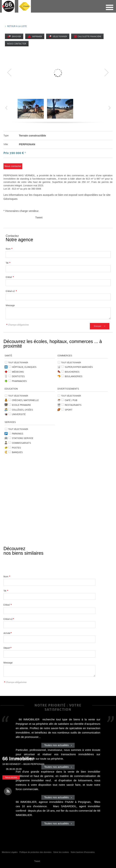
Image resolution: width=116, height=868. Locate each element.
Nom (9, 249)
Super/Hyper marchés (79, 367)
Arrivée (8, 633)
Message (10, 305)
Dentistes (18, 376)
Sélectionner (60, 36)
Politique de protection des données (35, 852)
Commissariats (21, 443)
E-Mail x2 (11, 291)
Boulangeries (74, 376)
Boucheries (72, 372)
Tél (8, 263)
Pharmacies (19, 381)
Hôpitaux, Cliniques (24, 367)
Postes (16, 448)
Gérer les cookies (61, 852)
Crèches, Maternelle (25, 400)
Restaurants (73, 405)
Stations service (23, 438)
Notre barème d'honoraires (83, 852)
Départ (7, 648)
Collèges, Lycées (22, 410)
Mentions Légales (10, 852)
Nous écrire (11, 777)
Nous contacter (17, 44)
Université (19, 414)
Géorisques (11, 199)
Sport (69, 410)
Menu (109, 7)
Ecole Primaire (21, 405)
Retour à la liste (17, 26)
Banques (17, 452)
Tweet (39, 217)
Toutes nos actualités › (58, 745)
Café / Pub (71, 400)
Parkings (18, 434)
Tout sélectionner (18, 362)
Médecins (18, 372)
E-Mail (10, 277)
